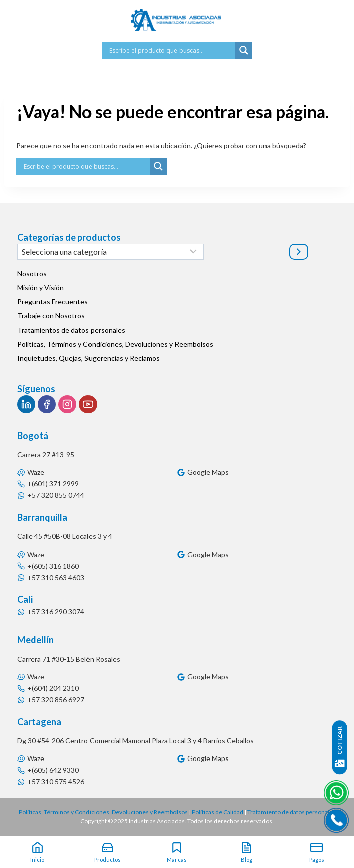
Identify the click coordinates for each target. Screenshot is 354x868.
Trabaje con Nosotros (51, 316)
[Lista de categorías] (110, 252)
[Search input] (171, 50)
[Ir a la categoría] (299, 252)
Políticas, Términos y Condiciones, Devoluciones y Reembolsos (115, 344)
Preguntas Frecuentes (53, 302)
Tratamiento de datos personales (292, 812)
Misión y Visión (40, 288)
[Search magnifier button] (244, 50)
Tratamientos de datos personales (71, 330)
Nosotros (32, 274)
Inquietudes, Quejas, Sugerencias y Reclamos (88, 358)
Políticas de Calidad (217, 812)
